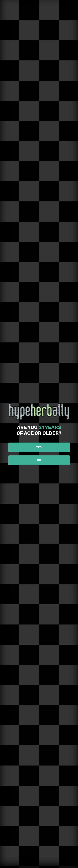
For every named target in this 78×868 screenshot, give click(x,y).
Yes (39, 447)
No (39, 460)
